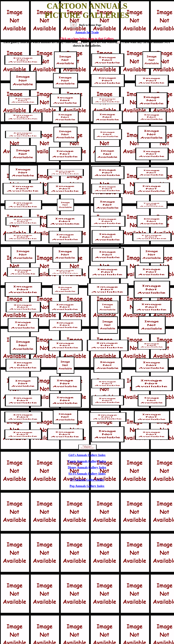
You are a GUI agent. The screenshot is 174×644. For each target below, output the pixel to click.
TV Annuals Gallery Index (87, 480)
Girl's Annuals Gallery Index (87, 455)
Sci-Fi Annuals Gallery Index (87, 474)
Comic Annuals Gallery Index (87, 461)
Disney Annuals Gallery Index (87, 467)
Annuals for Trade (87, 32)
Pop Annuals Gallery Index (87, 486)
